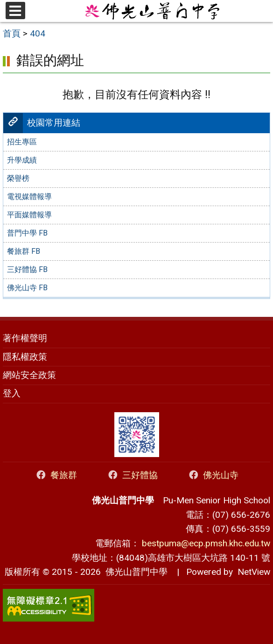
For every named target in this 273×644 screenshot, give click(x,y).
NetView (254, 572)
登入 (12, 393)
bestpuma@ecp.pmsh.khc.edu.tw (206, 543)
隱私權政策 (25, 357)
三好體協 (132, 475)
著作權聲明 (25, 338)
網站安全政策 (29, 375)
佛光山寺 (213, 475)
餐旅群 (56, 475)
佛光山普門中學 (134, 572)
